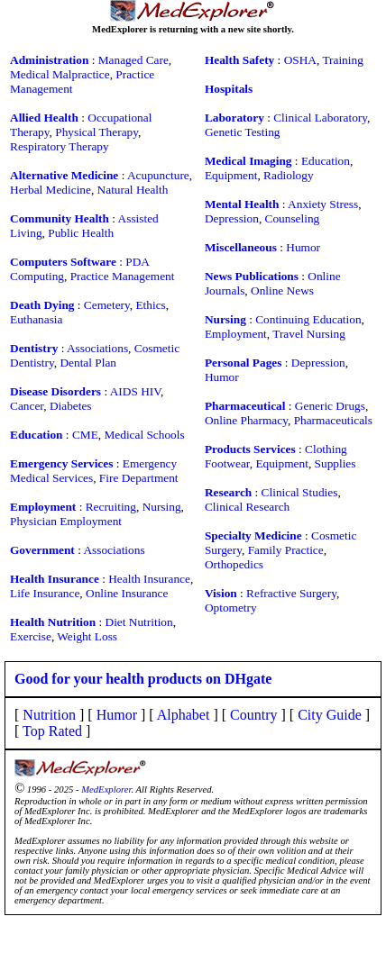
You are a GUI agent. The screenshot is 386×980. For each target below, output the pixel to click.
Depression (232, 218)
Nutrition (49, 715)
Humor (303, 247)
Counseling (293, 218)
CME (85, 435)
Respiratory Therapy (60, 146)
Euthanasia (36, 319)
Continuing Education (308, 319)
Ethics (150, 305)
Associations (97, 348)
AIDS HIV (135, 391)
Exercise (31, 636)
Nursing (162, 507)
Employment (236, 334)
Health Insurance (149, 579)
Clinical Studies (300, 492)
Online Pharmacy (246, 420)
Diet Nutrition (139, 622)
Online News (282, 290)
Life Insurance (45, 593)
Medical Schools (144, 435)
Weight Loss (87, 636)
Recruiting (111, 507)
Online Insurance (127, 593)
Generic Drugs (330, 406)
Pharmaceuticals (333, 420)
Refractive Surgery (291, 593)
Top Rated (52, 731)
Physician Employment (66, 521)
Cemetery (107, 305)
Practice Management (123, 276)
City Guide (330, 715)
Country (253, 715)
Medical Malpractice (60, 74)
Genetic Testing (243, 132)
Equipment (231, 175)
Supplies (335, 463)
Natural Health (133, 190)
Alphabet (184, 715)
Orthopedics (234, 564)
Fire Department (139, 478)
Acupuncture (158, 175)
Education (326, 161)
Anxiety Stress (323, 204)
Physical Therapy (96, 132)
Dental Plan (88, 363)
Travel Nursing (309, 334)
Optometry (231, 608)
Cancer (27, 406)
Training (342, 60)
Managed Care (133, 60)
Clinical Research (247, 507)
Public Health (81, 233)
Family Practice (286, 550)
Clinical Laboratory (320, 118)
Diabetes (71, 406)
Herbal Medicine (51, 190)
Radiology (289, 175)
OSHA (300, 60)
